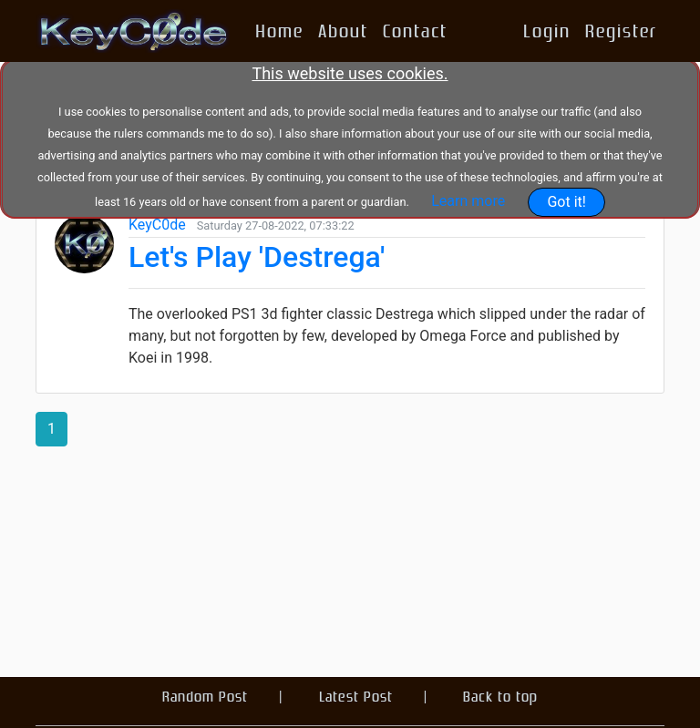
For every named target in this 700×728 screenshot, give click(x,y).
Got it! (566, 202)
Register (621, 31)
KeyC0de (157, 225)
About (343, 31)
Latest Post (356, 697)
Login (547, 31)
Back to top (500, 697)
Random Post (205, 697)
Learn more (468, 201)
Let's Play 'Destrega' (257, 257)
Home (279, 31)
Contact (415, 31)
